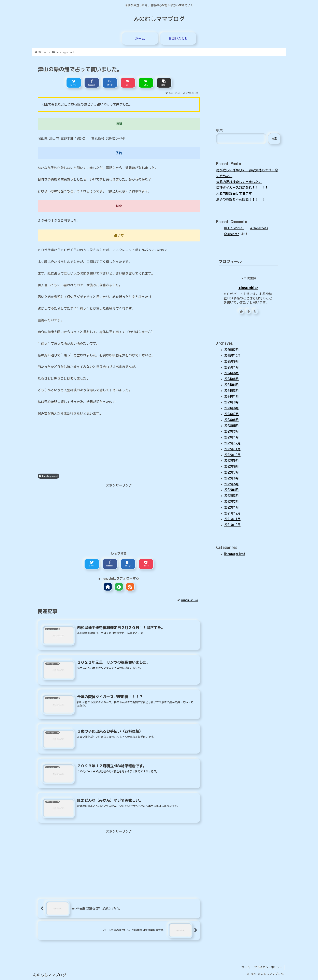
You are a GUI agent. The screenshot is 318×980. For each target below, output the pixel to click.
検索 (219, 130)
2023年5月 (232, 426)
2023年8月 (232, 408)
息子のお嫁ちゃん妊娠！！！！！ (241, 199)
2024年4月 (232, 385)
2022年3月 (232, 496)
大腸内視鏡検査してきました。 (239, 182)
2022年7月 (232, 472)
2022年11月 (232, 449)
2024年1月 (232, 397)
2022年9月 (232, 461)
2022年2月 (232, 502)
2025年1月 (232, 367)
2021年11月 (232, 519)
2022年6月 (232, 478)
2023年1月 (232, 437)
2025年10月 (232, 356)
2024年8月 (232, 373)
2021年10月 (232, 525)
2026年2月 (232, 350)
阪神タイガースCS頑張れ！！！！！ (242, 188)
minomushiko (248, 288)
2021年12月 (232, 513)
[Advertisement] (119, 517)
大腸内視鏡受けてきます (234, 193)
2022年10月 (232, 455)
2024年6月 (232, 379)
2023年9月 (232, 402)
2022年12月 (232, 443)
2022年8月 (232, 466)
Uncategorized (48, 476)
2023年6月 (232, 420)
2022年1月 (232, 507)
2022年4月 (232, 490)
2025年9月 (232, 361)
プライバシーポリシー (268, 967)
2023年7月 (232, 414)
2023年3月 (232, 431)
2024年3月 (232, 391)
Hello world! (234, 228)
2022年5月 (232, 484)
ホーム (246, 967)
